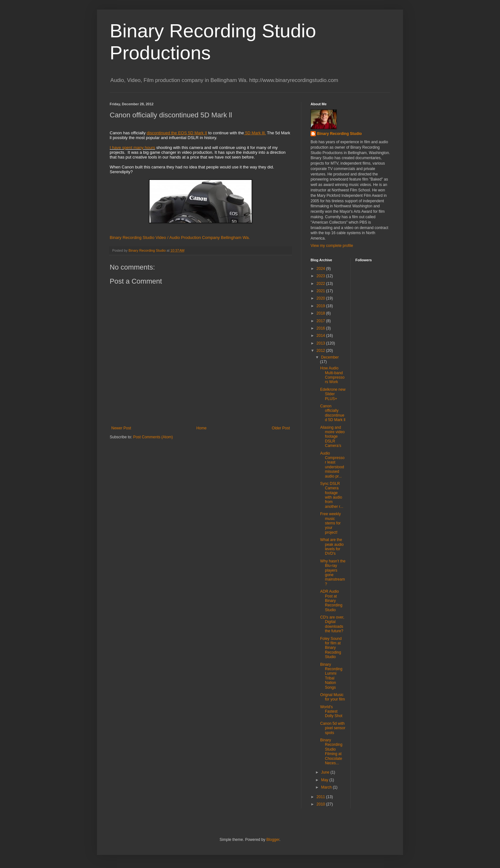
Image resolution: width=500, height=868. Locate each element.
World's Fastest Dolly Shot (331, 712)
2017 (321, 321)
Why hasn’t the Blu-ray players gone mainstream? (333, 573)
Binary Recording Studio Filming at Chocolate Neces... (331, 752)
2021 (321, 291)
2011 (321, 797)
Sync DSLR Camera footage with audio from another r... (332, 495)
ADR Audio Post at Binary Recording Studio (331, 601)
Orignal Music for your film (333, 697)
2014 (321, 336)
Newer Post (121, 428)
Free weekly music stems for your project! (331, 523)
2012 (321, 351)
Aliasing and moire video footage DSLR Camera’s (332, 437)
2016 (321, 328)
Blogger (273, 840)
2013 (321, 343)
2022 (321, 284)
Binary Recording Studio (339, 134)
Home (202, 428)
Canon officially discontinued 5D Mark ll (333, 413)
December (330, 357)
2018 (321, 313)
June (326, 772)
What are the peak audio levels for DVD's (332, 547)
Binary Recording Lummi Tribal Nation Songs (331, 676)
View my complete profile (332, 246)
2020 (321, 298)
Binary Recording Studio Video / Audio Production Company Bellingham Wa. (180, 237)
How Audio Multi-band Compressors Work (332, 375)
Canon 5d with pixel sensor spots (333, 728)
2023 (321, 276)
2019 (321, 306)
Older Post (281, 428)
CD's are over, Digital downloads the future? (332, 624)
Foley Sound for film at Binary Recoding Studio (331, 648)
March (327, 787)
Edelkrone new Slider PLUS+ (333, 394)
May (325, 780)
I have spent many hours (132, 148)
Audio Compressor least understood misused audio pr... (332, 465)
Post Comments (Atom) (153, 437)
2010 (321, 804)
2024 (321, 269)
